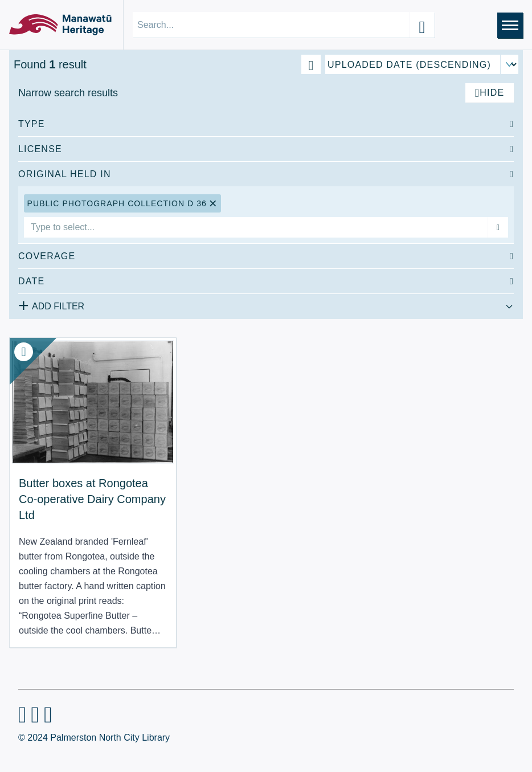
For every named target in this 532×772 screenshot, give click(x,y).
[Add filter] (498, 227)
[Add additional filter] (266, 304)
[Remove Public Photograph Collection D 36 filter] (213, 203)
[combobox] (256, 227)
